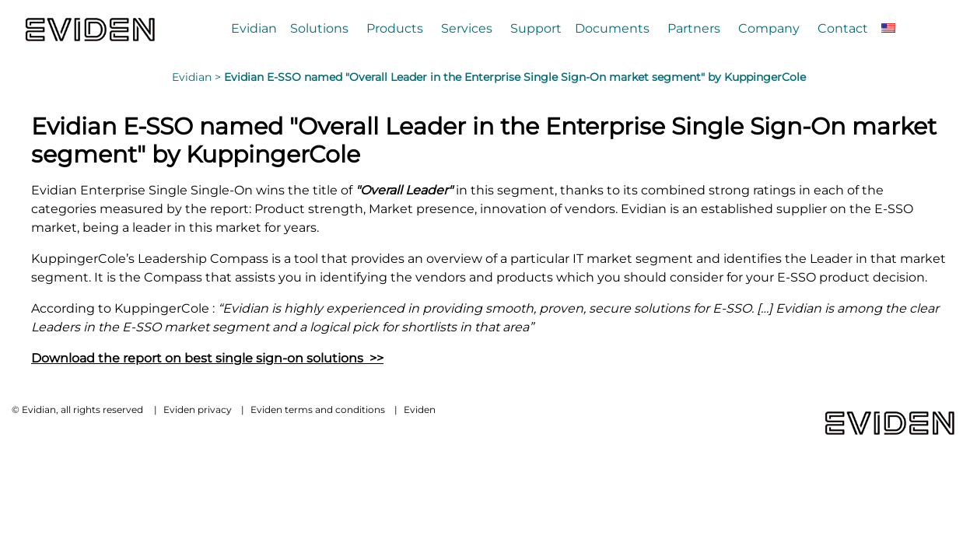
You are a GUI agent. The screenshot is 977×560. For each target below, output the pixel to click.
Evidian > (198, 77)
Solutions (319, 28)
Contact (843, 28)
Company (769, 28)
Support (536, 28)
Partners (694, 28)
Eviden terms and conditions (318, 409)
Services (467, 28)
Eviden (420, 409)
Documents (612, 28)
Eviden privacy (198, 409)
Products (395, 28)
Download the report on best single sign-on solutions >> (207, 358)
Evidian (254, 28)
